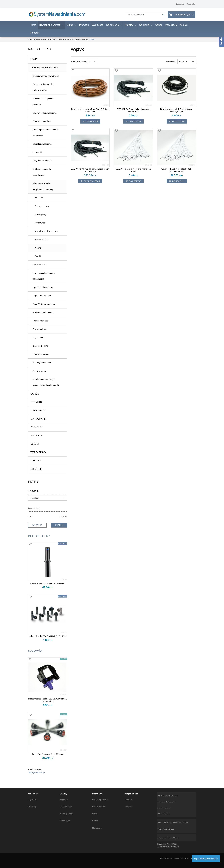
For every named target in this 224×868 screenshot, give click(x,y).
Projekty (129, 28)
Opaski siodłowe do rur (43, 290)
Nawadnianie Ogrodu (50, 28)
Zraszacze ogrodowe (42, 124)
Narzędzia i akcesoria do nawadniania (44, 279)
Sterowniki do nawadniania (45, 116)
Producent (33, 494)
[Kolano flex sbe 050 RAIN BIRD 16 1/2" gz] (48, 639)
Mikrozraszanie (39, 268)
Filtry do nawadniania (42, 164)
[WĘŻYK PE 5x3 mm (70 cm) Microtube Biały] (133, 173)
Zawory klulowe (40, 332)
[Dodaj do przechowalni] (73, 74)
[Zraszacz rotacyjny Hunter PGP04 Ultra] (48, 586)
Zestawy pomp (39, 374)
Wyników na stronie (78, 64)
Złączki (38, 259)
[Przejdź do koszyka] (184, 16)
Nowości (36, 654)
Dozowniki (37, 155)
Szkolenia (144, 28)
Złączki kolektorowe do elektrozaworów (43, 90)
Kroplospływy (40, 217)
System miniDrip (42, 242)
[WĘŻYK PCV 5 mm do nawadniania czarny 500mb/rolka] (90, 173)
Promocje (84, 28)
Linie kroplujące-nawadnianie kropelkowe (46, 136)
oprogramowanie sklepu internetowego (182, 858)
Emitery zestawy (42, 209)
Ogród (70, 28)
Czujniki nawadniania (42, 147)
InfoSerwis (164, 858)
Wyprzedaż (98, 28)
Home (33, 28)
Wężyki (38, 251)
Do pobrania (112, 28)
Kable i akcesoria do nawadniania (42, 175)
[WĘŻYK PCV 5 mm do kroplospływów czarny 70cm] (133, 113)
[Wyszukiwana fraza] (140, 16)
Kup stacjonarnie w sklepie (206, 859)
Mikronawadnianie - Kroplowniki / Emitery (43, 189)
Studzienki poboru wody (43, 315)
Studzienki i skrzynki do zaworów (43, 105)
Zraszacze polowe (41, 357)
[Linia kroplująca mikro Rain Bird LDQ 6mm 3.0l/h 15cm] (90, 113)
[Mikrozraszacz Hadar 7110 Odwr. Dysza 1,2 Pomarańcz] (48, 703)
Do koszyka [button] (90, 124)
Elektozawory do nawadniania (46, 79)
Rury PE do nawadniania (44, 307)
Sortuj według (171, 64)
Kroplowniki (40, 226)
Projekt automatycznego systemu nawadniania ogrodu (46, 385)
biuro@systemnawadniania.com (176, 822)
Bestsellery (39, 539)
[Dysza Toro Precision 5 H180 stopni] (48, 757)
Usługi (158, 28)
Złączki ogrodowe (40, 349)
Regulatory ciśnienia (42, 299)
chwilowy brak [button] (90, 184)
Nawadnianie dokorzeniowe (47, 234)
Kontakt (184, 28)
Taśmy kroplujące (40, 324)
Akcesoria (39, 201)
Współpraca (171, 28)
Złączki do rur (39, 340)
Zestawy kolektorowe (42, 366)
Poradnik (34, 36)
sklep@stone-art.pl (36, 776)
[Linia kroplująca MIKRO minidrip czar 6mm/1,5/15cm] (177, 113)
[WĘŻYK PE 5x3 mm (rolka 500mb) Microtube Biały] (177, 173)
